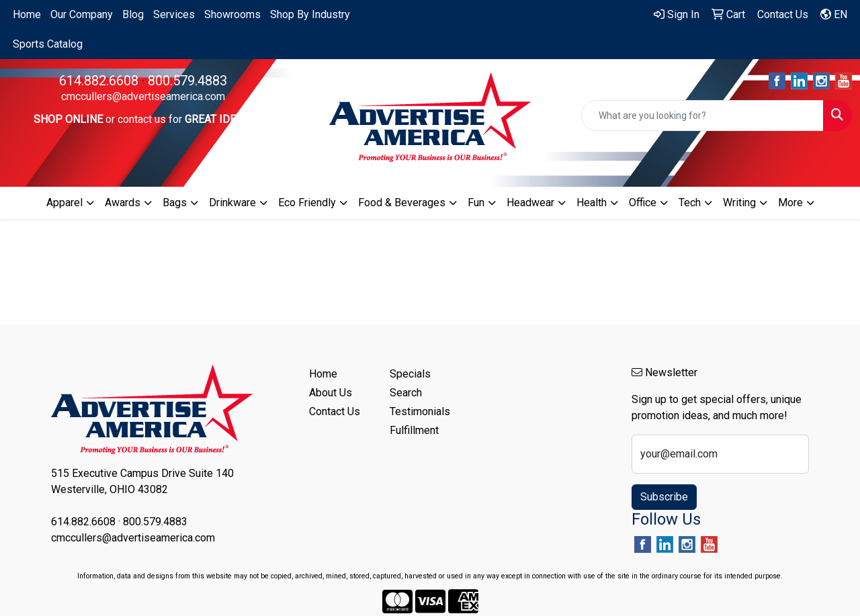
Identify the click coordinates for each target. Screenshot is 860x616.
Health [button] (592, 203)
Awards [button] (123, 203)
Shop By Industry (310, 14)
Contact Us (335, 411)
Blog (133, 14)
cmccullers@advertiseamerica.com (143, 96)
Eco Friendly (307, 203)
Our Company (82, 14)
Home (27, 14)
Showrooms (232, 14)
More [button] (790, 203)
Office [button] (643, 203)
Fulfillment (414, 430)
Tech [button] (690, 203)
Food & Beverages (402, 203)
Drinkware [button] (232, 203)
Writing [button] (739, 203)
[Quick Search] (702, 116)
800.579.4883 (187, 81)
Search (406, 393)
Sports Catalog (48, 44)
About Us (331, 393)
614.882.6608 (99, 81)
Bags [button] (175, 203)
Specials (410, 374)
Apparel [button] (64, 203)
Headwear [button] (530, 203)
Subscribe (664, 497)
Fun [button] (476, 203)
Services (174, 14)
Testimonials (420, 411)
